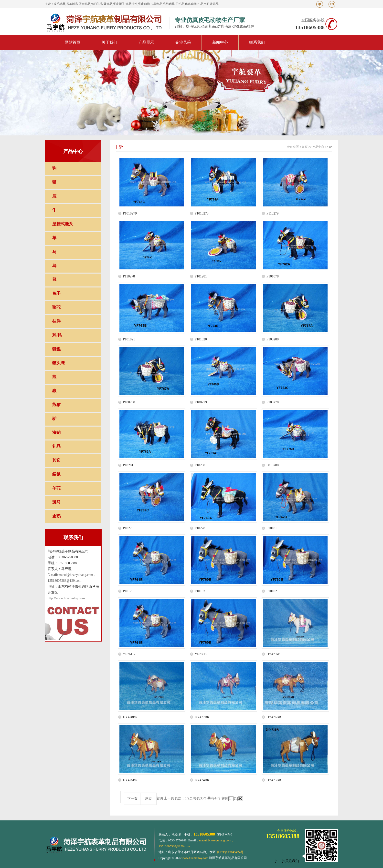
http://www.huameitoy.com (66, 598)
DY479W (273, 654)
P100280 (273, 339)
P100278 (273, 402)
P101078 (273, 276)
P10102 (200, 591)
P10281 (128, 465)
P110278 (129, 276)
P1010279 (130, 213)
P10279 (128, 528)
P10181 (272, 528)
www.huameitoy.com (195, 858)
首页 (305, 147)
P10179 (128, 591)
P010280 (273, 465)
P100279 (201, 402)
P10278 (200, 528)
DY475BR (130, 780)
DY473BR (274, 780)
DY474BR (202, 780)
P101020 (201, 339)
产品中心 (318, 147)
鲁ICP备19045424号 (230, 852)
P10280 (200, 465)
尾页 (149, 799)
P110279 (272, 213)
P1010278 (202, 213)
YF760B (201, 654)
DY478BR (130, 717)
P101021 (129, 339)
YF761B (129, 654)
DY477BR (202, 717)
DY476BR (274, 717)
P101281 (201, 276)
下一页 (132, 799)
